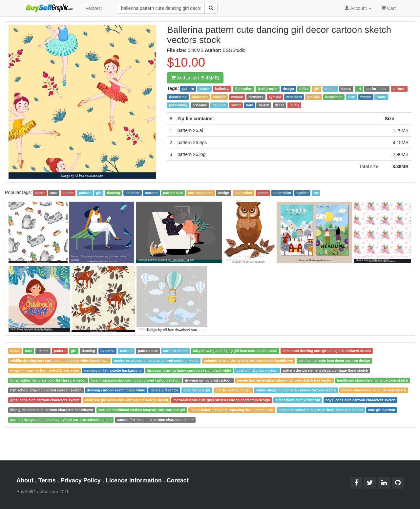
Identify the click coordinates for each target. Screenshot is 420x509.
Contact (178, 480)
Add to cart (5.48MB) (195, 78)
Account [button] (358, 8)
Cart (388, 8)
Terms (47, 480)
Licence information (134, 480)
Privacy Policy (81, 480)
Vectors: (94, 8)
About (25, 480)
